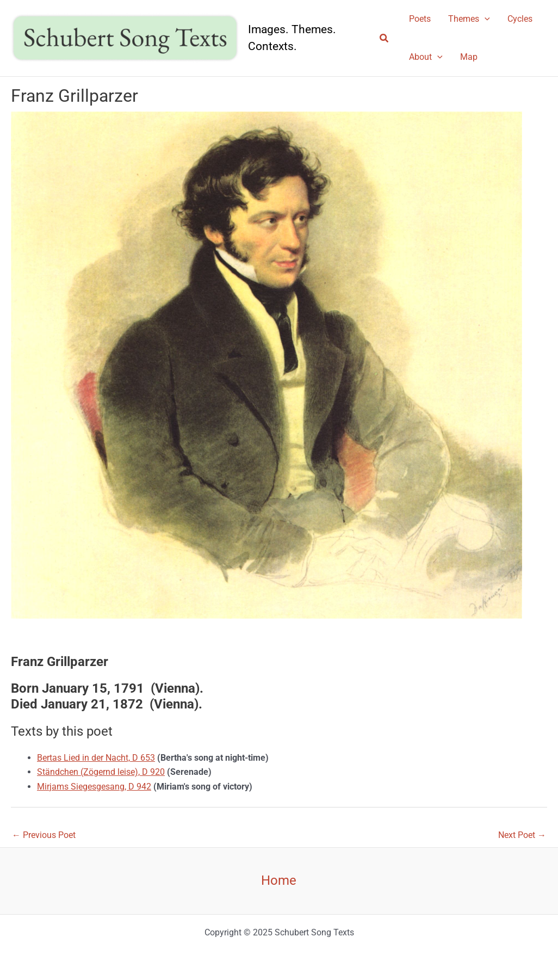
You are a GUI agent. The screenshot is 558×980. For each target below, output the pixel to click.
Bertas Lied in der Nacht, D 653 (96, 758)
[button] (385, 38)
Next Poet (522, 835)
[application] (485, 19)
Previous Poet (44, 835)
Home (279, 880)
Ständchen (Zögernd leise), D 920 (101, 772)
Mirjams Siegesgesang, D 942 (94, 787)
